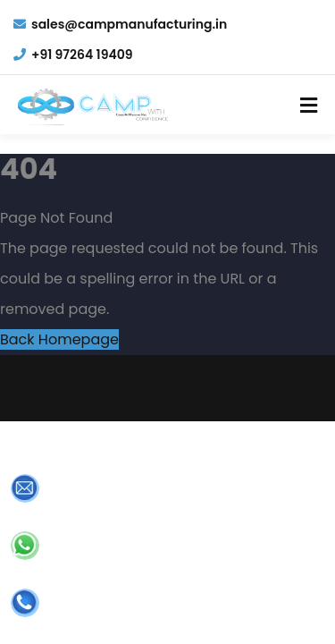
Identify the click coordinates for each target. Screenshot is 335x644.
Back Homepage (59, 339)
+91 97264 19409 (73, 55)
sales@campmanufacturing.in (120, 24)
